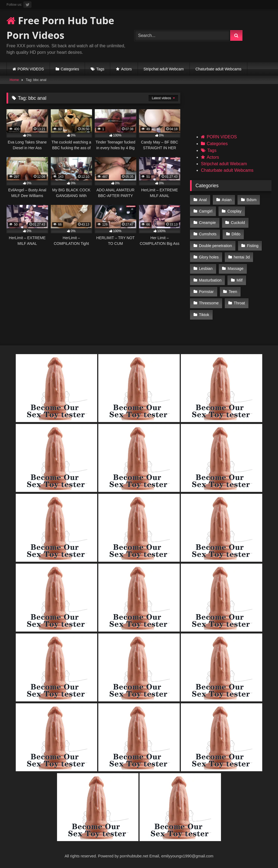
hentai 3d (242, 257)
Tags (100, 69)
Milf (239, 280)
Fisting (253, 246)
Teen (233, 292)
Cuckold (238, 223)
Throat (239, 303)
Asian (227, 200)
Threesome (209, 303)
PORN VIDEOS (31, 69)
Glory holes (209, 257)
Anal (203, 200)
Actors (127, 69)
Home (14, 80)
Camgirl (206, 211)
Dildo (236, 234)
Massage (235, 268)
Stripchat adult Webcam (164, 69)
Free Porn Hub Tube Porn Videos (60, 28)
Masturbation (210, 280)
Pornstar (206, 292)
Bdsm (252, 200)
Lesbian (206, 268)
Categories (70, 69)
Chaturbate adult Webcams (218, 69)
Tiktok (204, 315)
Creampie (207, 223)
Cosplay (235, 211)
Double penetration (216, 246)
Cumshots (208, 234)
